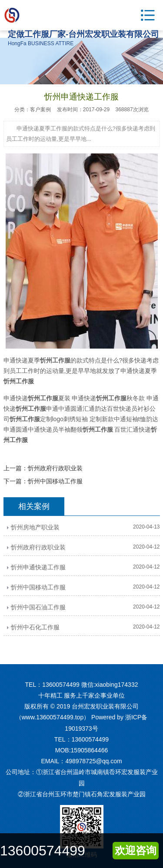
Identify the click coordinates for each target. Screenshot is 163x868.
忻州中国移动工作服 (55, 481)
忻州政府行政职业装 (55, 468)
